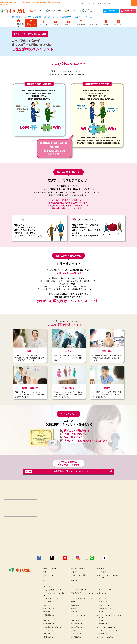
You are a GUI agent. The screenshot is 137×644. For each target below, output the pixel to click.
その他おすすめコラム (107, 641)
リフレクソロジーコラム (52, 599)
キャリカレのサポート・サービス (90, 11)
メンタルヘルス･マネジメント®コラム (54, 595)
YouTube (59, 559)
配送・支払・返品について (103, 3)
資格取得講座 (37, 17)
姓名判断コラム (77, 641)
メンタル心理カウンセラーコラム (55, 590)
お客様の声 (72, 11)
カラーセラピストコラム (80, 590)
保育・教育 (75, 572)
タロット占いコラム (78, 637)
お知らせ (83, 3)
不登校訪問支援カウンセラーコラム (82, 595)
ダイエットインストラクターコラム (82, 600)
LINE (88, 559)
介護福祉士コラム (49, 618)
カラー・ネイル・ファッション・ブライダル (110, 576)
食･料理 (102, 568)
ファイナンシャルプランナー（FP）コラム (109, 619)
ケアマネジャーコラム (79, 618)
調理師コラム (76, 608)
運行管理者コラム (77, 627)
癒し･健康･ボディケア (79, 568)
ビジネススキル (49, 575)
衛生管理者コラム (77, 631)
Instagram (73, 559)
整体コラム (103, 594)
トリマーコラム (77, 634)
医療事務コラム (77, 611)
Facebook (32, 559)
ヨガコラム (103, 599)
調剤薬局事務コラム (106, 611)
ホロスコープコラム (106, 637)
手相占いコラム (49, 637)
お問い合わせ (91, 3)
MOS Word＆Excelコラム (108, 631)
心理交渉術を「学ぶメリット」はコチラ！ (57, 471)
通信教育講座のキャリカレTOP (21, 17)
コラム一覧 (47, 587)
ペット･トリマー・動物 (79, 575)
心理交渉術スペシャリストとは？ (83, 17)
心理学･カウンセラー (51, 568)
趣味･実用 (75, 581)
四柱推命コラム (49, 641)
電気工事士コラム (105, 627)
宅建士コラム (76, 624)
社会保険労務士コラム (51, 627)
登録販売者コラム (49, 611)
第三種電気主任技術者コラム (53, 631)
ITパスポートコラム (50, 634)
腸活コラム (75, 605)
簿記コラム (47, 624)
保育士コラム (76, 615)
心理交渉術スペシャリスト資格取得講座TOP (57, 17)
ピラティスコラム (49, 605)
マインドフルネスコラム (107, 590)
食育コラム (47, 608)
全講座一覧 (37, 11)
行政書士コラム (104, 624)
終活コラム (103, 615)
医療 (45, 572)
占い (45, 581)
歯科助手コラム (49, 615)
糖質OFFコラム (104, 608)
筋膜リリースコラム (106, 605)
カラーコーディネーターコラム (110, 634)
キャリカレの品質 (55, 11)
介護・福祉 (103, 572)
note (101, 559)
